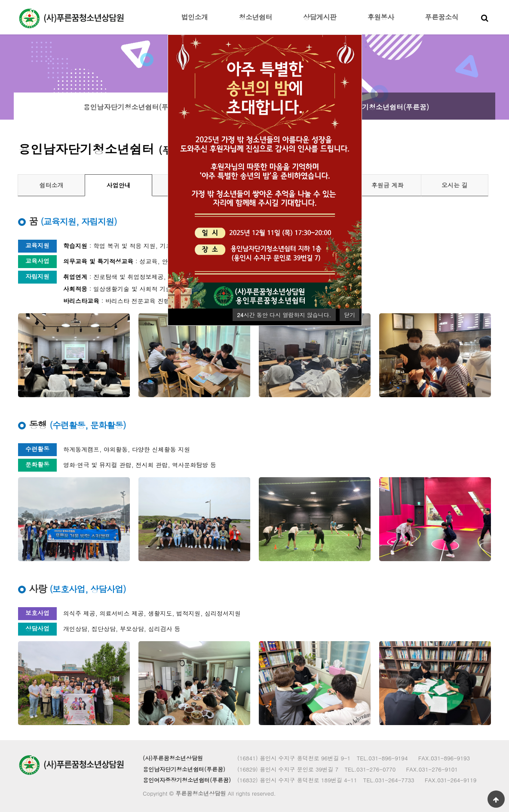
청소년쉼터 (256, 17)
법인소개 (195, 17)
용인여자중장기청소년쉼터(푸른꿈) (375, 107)
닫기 (350, 315)
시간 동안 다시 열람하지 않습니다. (284, 315)
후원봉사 (381, 17)
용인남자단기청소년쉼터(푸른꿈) (134, 107)
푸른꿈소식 (442, 17)
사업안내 (119, 185)
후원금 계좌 (388, 185)
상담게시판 (320, 17)
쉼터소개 (52, 185)
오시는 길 (455, 185)
